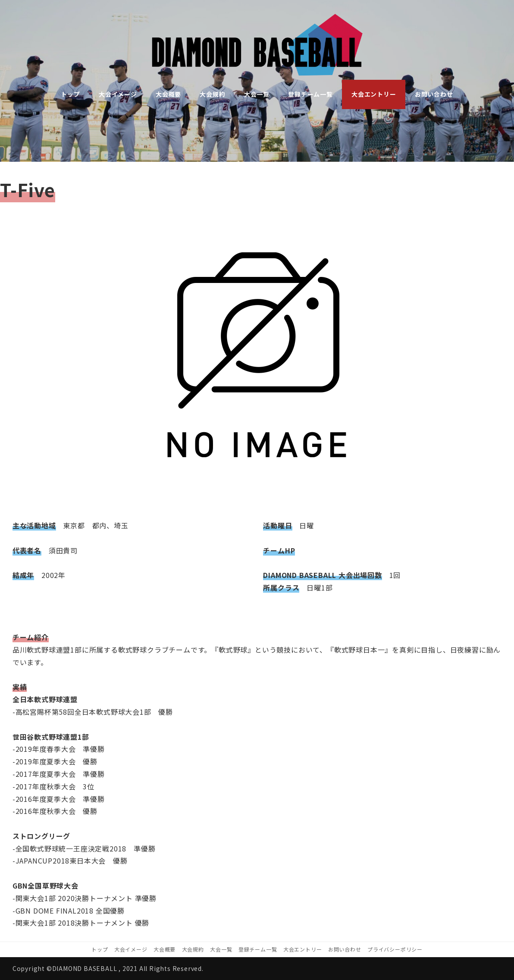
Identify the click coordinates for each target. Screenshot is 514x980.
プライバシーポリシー (395, 949)
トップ (100, 949)
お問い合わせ (345, 949)
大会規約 (193, 949)
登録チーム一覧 (258, 949)
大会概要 (165, 949)
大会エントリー (303, 949)
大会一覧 (221, 949)
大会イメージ (131, 949)
